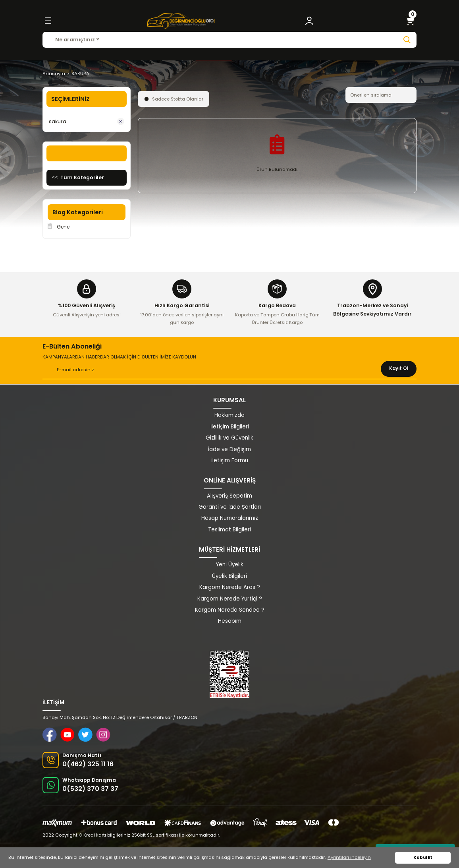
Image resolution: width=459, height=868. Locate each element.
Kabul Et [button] (423, 857)
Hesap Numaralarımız (230, 518)
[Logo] (181, 21)
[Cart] (410, 21)
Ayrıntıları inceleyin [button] (349, 857)
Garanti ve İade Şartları (230, 507)
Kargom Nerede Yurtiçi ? (230, 599)
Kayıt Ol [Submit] (399, 368)
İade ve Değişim (229, 449)
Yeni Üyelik (230, 565)
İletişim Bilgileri (230, 427)
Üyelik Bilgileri (229, 576)
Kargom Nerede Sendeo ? (230, 610)
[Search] (229, 40)
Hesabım (230, 621)
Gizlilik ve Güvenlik (229, 438)
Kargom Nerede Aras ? (230, 587)
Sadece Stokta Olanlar (178, 99)
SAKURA (80, 74)
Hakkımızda (229, 415)
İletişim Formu (230, 460)
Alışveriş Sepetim (229, 496)
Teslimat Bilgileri (229, 530)
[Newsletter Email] (229, 370)
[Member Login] (309, 21)
